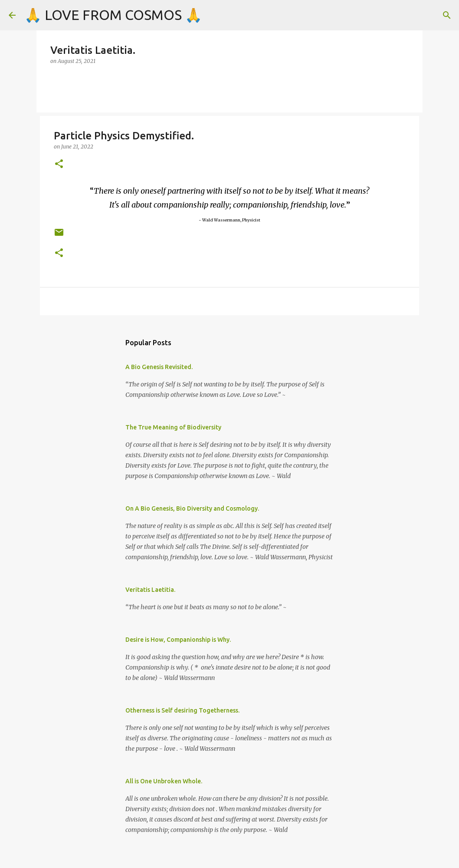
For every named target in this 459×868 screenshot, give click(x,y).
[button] (59, 164)
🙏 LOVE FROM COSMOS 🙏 (113, 15)
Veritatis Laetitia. (150, 590)
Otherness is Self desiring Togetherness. (182, 710)
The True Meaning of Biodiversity (173, 427)
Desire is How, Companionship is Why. (178, 640)
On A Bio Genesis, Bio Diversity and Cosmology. (192, 508)
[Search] (447, 15)
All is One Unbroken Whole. (164, 781)
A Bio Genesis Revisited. (159, 367)
